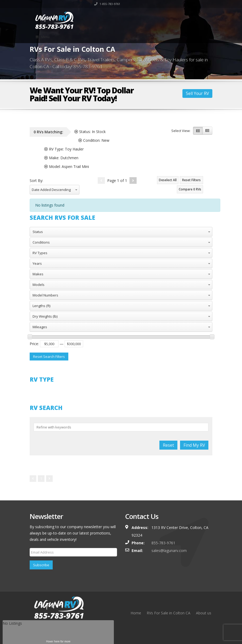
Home (136, 613)
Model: (67, 166)
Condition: (94, 140)
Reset (168, 445)
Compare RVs (190, 189)
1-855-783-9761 (199, 4)
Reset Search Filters (49, 357)
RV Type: (64, 149)
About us (204, 613)
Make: (61, 158)
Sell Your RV (197, 93)
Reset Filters (191, 180)
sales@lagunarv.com (169, 551)
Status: (90, 132)
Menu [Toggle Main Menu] (42, 37)
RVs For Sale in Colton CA (169, 613)
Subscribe (41, 565)
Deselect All (168, 180)
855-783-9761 (163, 543)
